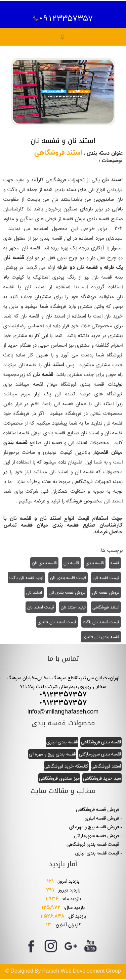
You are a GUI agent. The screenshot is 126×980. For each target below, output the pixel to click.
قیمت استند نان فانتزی (57, 622)
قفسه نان (71, 563)
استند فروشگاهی (58, 154)
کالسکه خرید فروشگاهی (66, 766)
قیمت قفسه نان (106, 578)
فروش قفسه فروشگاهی (97, 810)
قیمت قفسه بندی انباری (97, 853)
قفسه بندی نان (44, 563)
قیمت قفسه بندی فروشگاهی (93, 844)
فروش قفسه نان (106, 593)
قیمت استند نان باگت (101, 622)
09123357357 (63, 18)
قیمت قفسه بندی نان (68, 578)
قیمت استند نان (41, 607)
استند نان (34, 593)
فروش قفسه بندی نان (67, 593)
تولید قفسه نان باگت (26, 578)
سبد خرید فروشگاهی (102, 778)
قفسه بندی (95, 563)
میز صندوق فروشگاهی (59, 778)
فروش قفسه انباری (102, 818)
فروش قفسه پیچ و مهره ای (94, 827)
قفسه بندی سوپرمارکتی (100, 754)
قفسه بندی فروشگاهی (101, 742)
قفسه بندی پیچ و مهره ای (52, 754)
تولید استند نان (73, 607)
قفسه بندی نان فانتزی (101, 637)
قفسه (115, 563)
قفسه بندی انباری (62, 742)
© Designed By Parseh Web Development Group (63, 971)
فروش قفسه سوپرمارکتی (96, 836)
